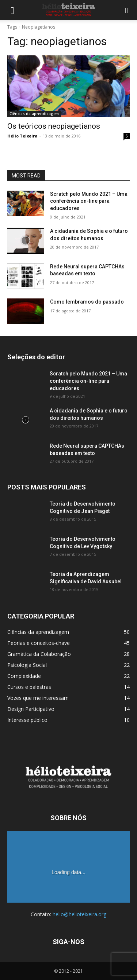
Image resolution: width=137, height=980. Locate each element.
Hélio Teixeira (22, 136)
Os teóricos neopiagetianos (54, 126)
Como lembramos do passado (87, 302)
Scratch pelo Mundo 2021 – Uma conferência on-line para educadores (89, 201)
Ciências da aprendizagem (34, 114)
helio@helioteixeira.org (79, 914)
